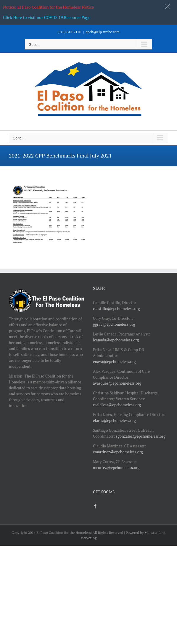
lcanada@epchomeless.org (116, 340)
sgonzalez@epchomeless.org (141, 436)
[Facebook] (95, 506)
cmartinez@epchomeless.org (118, 452)
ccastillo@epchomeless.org (116, 309)
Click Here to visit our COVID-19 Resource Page (47, 17)
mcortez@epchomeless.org (116, 468)
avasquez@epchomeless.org (117, 383)
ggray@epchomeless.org (114, 324)
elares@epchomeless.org (114, 420)
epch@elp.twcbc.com (103, 32)
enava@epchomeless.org (114, 362)
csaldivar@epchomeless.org (117, 405)
